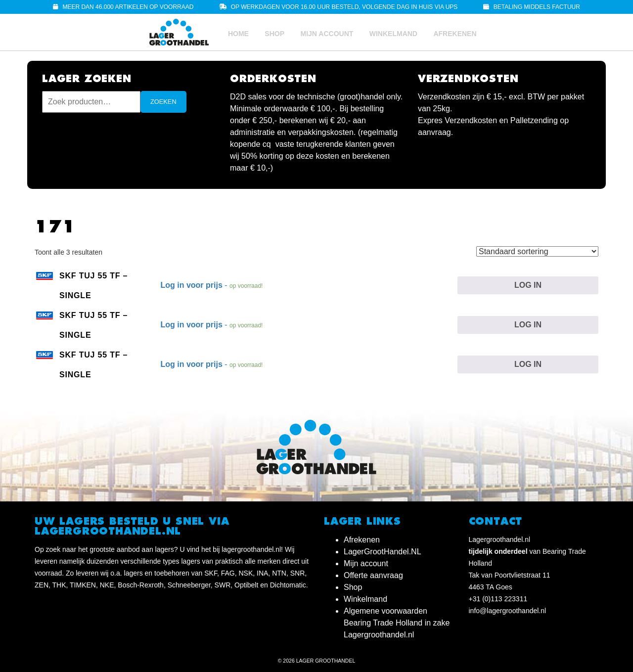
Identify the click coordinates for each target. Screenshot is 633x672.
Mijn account (327, 34)
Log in (528, 285)
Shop (274, 34)
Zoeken (163, 102)
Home (238, 34)
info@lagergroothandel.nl (508, 611)
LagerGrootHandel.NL (383, 552)
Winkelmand (393, 34)
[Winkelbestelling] (537, 251)
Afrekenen (455, 34)
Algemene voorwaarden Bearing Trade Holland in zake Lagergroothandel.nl (397, 623)
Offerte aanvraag (373, 575)
